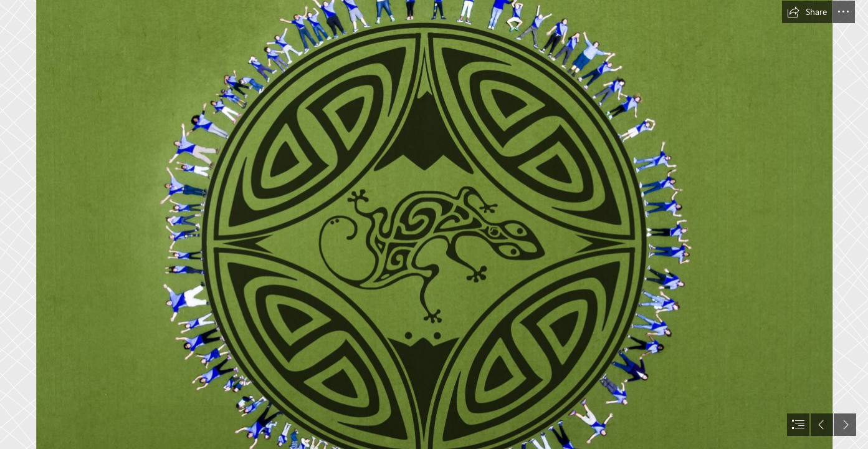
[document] (434, 224)
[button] (807, 12)
